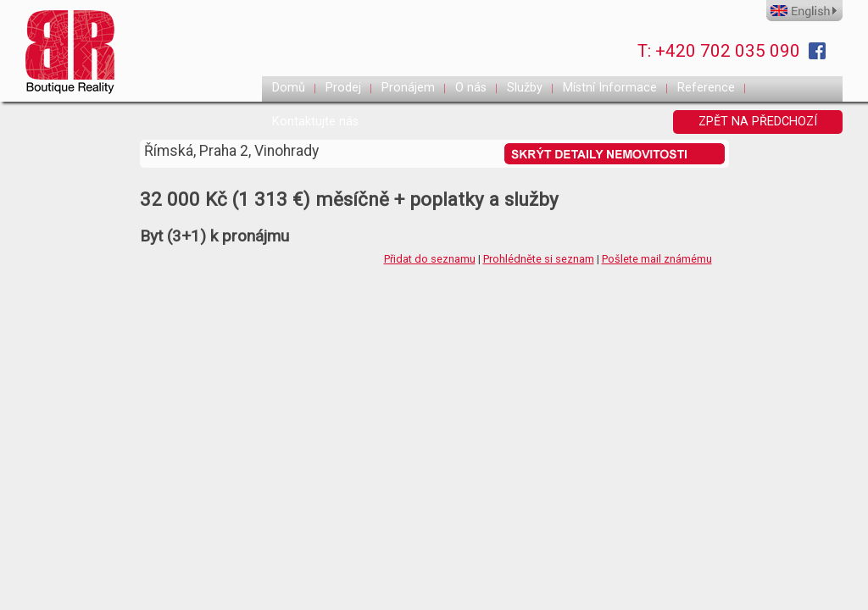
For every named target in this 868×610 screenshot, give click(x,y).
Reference (706, 88)
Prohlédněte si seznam (539, 259)
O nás (471, 88)
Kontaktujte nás (315, 122)
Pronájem (408, 88)
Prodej (343, 88)
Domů (289, 88)
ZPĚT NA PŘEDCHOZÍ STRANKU (758, 124)
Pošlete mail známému (657, 259)
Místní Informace (610, 88)
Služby (525, 88)
